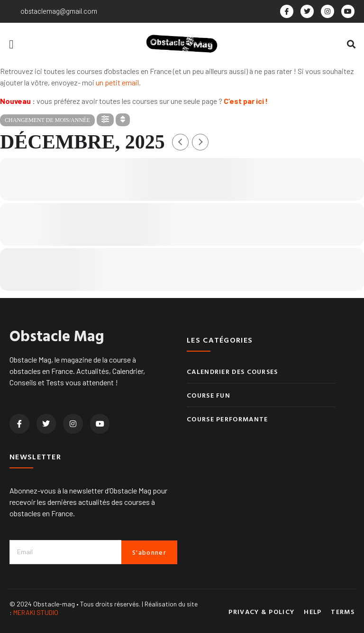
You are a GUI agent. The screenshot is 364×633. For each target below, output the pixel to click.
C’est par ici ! (246, 101)
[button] (11, 44)
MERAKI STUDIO (36, 612)
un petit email (117, 82)
